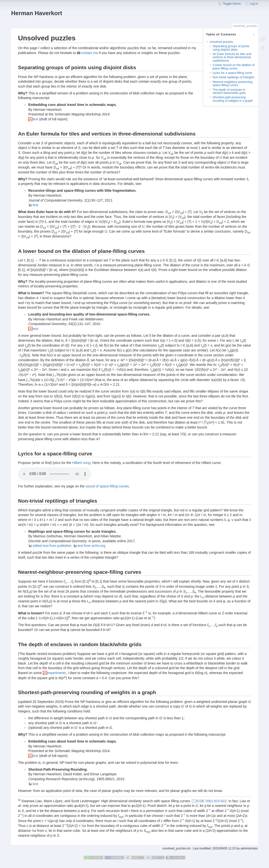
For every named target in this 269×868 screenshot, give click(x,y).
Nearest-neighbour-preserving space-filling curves (233, 84)
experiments (57, 673)
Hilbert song (81, 463)
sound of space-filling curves (107, 486)
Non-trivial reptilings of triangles (234, 77)
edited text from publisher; (52, 546)
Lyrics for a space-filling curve (232, 73)
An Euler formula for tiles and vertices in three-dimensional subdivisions (232, 57)
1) (153, 617)
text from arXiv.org (91, 546)
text (35, 119)
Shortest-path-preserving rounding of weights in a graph (233, 99)
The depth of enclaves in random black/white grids (229, 91)
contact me (89, 53)
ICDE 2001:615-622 (211, 801)
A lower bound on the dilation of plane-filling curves (234, 67)
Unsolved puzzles (221, 42)
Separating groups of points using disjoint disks (231, 48)
